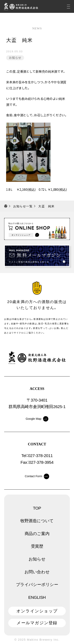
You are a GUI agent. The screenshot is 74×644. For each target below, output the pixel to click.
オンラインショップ (37, 611)
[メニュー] (68, 6)
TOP (37, 508)
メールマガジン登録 (37, 623)
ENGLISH (37, 597)
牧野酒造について (37, 521)
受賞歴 (37, 546)
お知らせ (15, 58)
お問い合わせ (37, 572)
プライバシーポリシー (37, 584)
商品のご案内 (37, 534)
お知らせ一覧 (23, 206)
